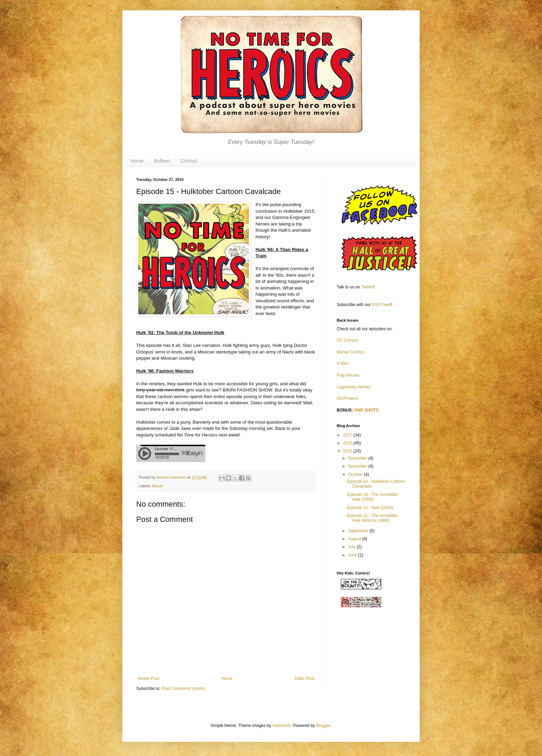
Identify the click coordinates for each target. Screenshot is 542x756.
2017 (348, 435)
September (359, 531)
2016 (348, 443)
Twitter (367, 287)
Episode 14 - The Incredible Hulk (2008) (372, 497)
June (353, 555)
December (358, 458)
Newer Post (149, 679)
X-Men (343, 363)
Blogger (323, 726)
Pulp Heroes (348, 375)
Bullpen (162, 161)
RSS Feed (381, 305)
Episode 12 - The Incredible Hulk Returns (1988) (372, 518)
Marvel (158, 486)
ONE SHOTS (367, 410)
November (358, 466)
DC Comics (347, 340)
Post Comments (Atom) (183, 689)
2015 (348, 451)
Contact (189, 161)
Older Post (304, 679)
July (352, 547)
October (356, 474)
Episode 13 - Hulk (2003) (370, 508)
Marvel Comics (350, 352)
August (355, 539)
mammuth (282, 726)
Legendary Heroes (354, 387)
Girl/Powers (347, 398)
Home (137, 161)
